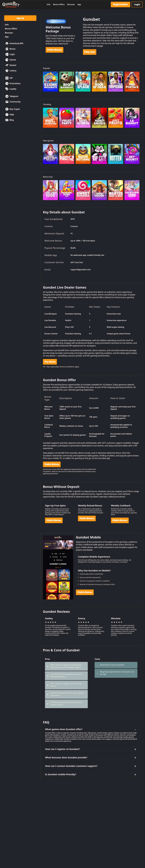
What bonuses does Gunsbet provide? (91, 758)
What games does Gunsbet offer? (91, 729)
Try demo (50, 362)
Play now (90, 52)
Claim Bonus (54, 50)
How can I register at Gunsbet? (91, 749)
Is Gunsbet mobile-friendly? (91, 774)
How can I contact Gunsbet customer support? (91, 766)
